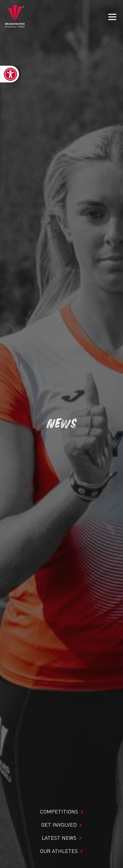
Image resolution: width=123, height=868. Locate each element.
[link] (10, 74)
